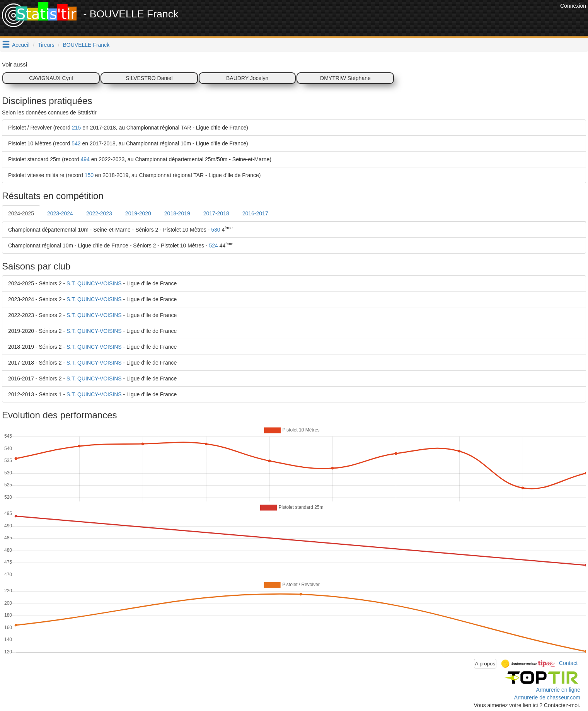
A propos (485, 664)
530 (216, 230)
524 (213, 246)
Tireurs (46, 45)
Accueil (21, 45)
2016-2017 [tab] (255, 213)
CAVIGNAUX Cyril (51, 78)
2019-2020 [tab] (138, 213)
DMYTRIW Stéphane (345, 78)
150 (89, 175)
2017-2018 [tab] (216, 213)
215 (76, 128)
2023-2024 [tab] (60, 213)
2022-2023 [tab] (99, 213)
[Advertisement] (418, 19)
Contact (568, 663)
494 (85, 159)
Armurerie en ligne (558, 690)
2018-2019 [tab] (177, 213)
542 (76, 143)
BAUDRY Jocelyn (247, 78)
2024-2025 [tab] (21, 213)
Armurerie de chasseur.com (547, 697)
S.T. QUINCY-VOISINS (94, 283)
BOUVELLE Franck (86, 45)
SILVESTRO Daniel (149, 78)
